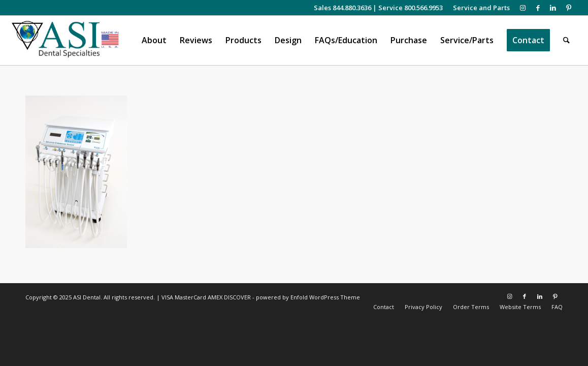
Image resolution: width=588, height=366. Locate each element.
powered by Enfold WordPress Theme (308, 297)
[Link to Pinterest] (569, 8)
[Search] (566, 40)
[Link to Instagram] (523, 8)
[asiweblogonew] (65, 40)
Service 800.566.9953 (411, 8)
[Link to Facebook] (538, 8)
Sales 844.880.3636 (342, 8)
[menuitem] (479, 8)
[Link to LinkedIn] (553, 8)
